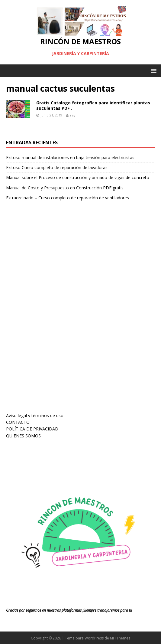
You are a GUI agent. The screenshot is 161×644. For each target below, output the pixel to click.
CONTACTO (18, 422)
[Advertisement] (51, 313)
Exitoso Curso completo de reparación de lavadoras (57, 167)
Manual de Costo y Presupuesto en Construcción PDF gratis (65, 188)
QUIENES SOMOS (23, 436)
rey (73, 115)
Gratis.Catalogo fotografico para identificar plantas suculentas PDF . (93, 105)
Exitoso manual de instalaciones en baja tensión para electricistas (70, 157)
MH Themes (120, 638)
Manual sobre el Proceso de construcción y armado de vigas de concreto (78, 177)
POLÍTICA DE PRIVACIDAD (32, 429)
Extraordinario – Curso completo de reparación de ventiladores (68, 198)
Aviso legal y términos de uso (35, 415)
